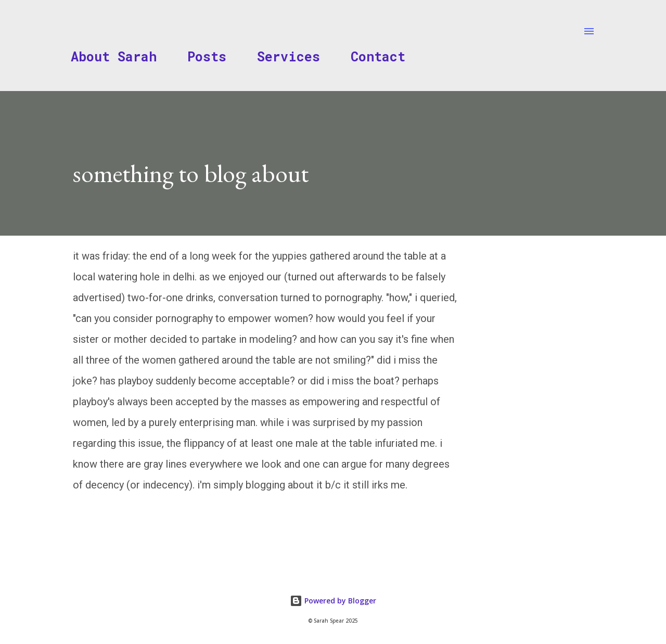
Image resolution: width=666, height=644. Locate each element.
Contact (378, 56)
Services (289, 56)
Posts (207, 56)
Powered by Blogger (333, 601)
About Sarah (114, 56)
